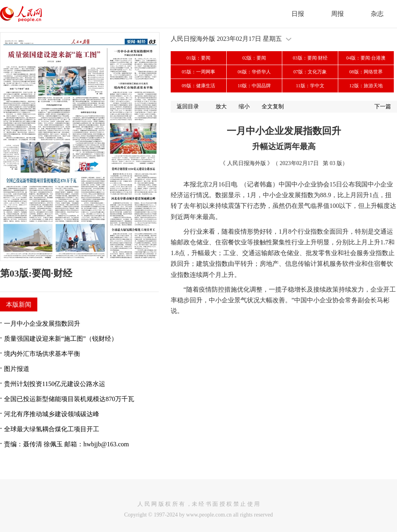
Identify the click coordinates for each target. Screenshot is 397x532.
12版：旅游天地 (366, 86)
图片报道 (17, 369)
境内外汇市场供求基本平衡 (42, 354)
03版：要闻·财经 (310, 58)
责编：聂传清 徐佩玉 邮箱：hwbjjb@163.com (66, 444)
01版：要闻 (198, 58)
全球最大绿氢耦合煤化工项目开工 (52, 429)
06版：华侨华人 (254, 72)
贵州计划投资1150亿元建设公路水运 (55, 384)
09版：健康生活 (198, 86)
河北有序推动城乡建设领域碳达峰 (52, 414)
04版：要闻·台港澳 (366, 58)
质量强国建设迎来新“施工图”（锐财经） (61, 339)
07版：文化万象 (310, 72)
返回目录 (188, 107)
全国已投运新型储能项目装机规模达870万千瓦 (69, 399)
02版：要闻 (254, 58)
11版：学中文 (310, 86)
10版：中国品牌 (254, 86)
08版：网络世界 (366, 72)
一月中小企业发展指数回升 (42, 324)
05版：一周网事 (198, 72)
